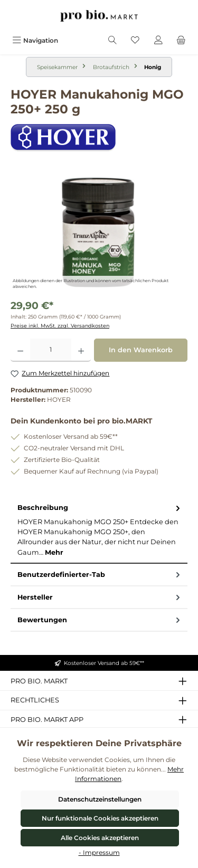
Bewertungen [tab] (100, 620)
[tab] (99, 530)
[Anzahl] (51, 350)
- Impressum (99, 852)
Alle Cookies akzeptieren (100, 838)
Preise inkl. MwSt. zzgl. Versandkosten (60, 326)
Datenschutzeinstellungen (100, 799)
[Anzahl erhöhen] (81, 350)
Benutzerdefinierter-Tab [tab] (100, 575)
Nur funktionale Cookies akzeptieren (100, 818)
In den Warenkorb (141, 350)
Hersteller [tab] (100, 597)
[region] (99, 232)
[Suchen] (112, 40)
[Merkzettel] (135, 40)
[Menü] (35, 40)
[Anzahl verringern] (20, 350)
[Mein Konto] (158, 40)
